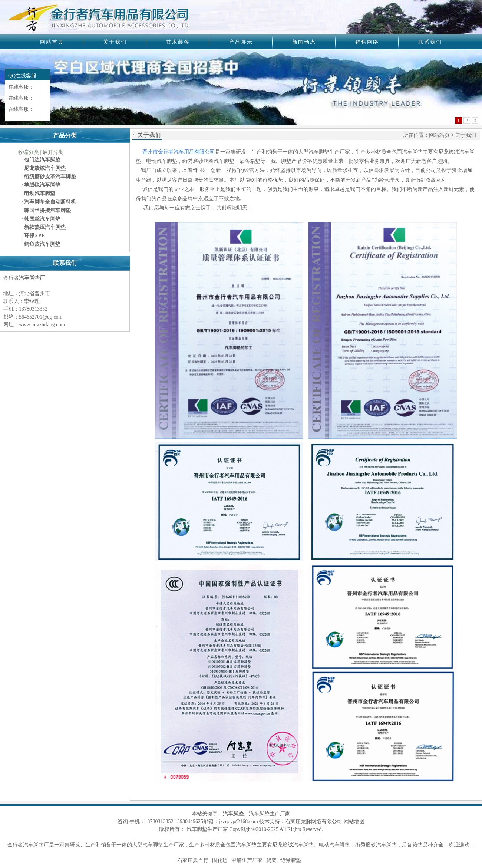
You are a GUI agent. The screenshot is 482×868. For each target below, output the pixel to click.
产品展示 (241, 42)
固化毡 (220, 860)
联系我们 (430, 42)
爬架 (271, 860)
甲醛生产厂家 (247, 860)
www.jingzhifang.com (42, 325)
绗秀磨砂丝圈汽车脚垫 (208, 161)
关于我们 (115, 42)
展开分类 (53, 152)
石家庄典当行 (193, 860)
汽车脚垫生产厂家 (163, 845)
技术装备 (178, 42)
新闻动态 (304, 42)
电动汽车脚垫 (162, 161)
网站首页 (52, 42)
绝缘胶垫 (291, 860)
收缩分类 (29, 152)
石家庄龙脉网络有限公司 (314, 821)
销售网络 (367, 42)
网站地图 (354, 821)
